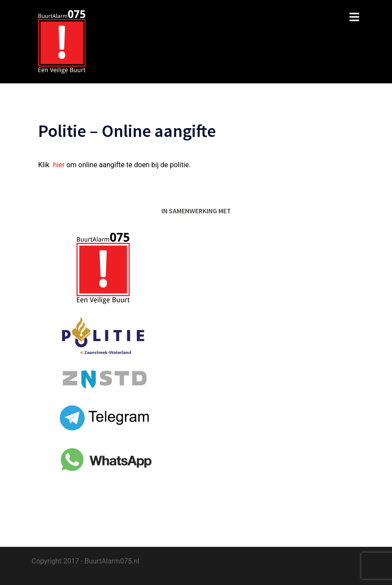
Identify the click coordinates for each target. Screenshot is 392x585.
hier (59, 165)
